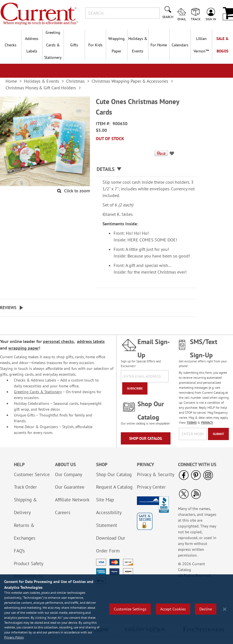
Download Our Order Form (111, 544)
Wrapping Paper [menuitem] (116, 45)
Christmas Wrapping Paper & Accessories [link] (130, 81)
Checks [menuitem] (11, 45)
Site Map (105, 500)
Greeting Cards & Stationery (38, 392)
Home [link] (11, 81)
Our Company (69, 474)
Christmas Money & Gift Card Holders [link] (41, 88)
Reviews (8, 308)
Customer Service (32, 474)
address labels (91, 341)
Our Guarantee (70, 487)
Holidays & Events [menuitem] (138, 45)
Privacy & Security (156, 474)
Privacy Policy (14, 637)
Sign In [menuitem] (211, 19)
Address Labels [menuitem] (32, 45)
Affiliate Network (72, 500)
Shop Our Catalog (146, 438)
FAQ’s (19, 551)
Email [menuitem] (182, 19)
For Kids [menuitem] (95, 45)
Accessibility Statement (109, 519)
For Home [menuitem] (159, 45)
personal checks (58, 341)
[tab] (146, 169)
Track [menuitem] (196, 19)
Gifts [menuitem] (74, 45)
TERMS (192, 422)
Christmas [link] (75, 81)
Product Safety (29, 564)
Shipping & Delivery (25, 506)
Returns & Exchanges (25, 532)
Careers (63, 512)
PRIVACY (207, 422)
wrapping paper (24, 348)
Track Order (25, 487)
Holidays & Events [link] (42, 81)
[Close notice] (225, 609)
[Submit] (218, 434)
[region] (116, 609)
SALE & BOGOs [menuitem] (222, 45)
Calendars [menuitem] (180, 45)
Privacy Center (151, 487)
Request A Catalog (114, 487)
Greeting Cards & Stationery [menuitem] (53, 45)
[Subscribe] (135, 388)
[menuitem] (201, 45)
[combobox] (122, 13)
